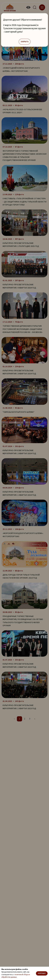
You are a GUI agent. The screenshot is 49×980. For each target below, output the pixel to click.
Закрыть (25, 42)
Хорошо (42, 973)
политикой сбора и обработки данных (16, 976)
